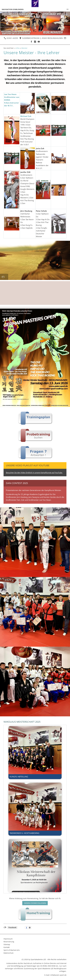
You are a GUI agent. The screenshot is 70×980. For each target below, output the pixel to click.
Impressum (8, 939)
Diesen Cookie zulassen (35, 903)
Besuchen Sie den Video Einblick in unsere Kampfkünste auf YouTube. (34, 473)
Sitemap (7, 944)
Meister (24, 48)
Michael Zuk (26, 116)
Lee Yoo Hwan (10, 94)
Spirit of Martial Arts (12, 950)
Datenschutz (9, 953)
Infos (18, 48)
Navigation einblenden (13, 9)
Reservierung (9, 942)
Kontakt (7, 947)
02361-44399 (11, 38)
